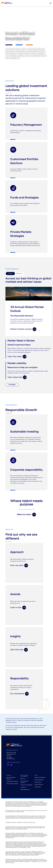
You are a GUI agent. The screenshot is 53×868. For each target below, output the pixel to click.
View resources (17, 377)
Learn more (18, 608)
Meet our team (26, 515)
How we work (19, 565)
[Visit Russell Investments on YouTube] (8, 765)
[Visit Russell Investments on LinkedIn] (11, 765)
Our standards (19, 694)
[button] (51, 3)
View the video (17, 357)
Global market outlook (23, 329)
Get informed (19, 650)
